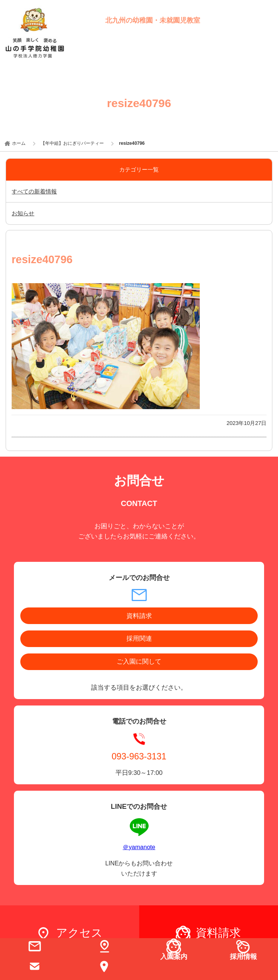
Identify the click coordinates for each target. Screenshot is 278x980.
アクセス (79, 933)
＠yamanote (139, 847)
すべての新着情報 (34, 191)
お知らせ (23, 213)
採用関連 (139, 639)
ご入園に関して (139, 662)
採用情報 (243, 956)
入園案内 (174, 956)
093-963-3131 (139, 756)
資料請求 (139, 616)
